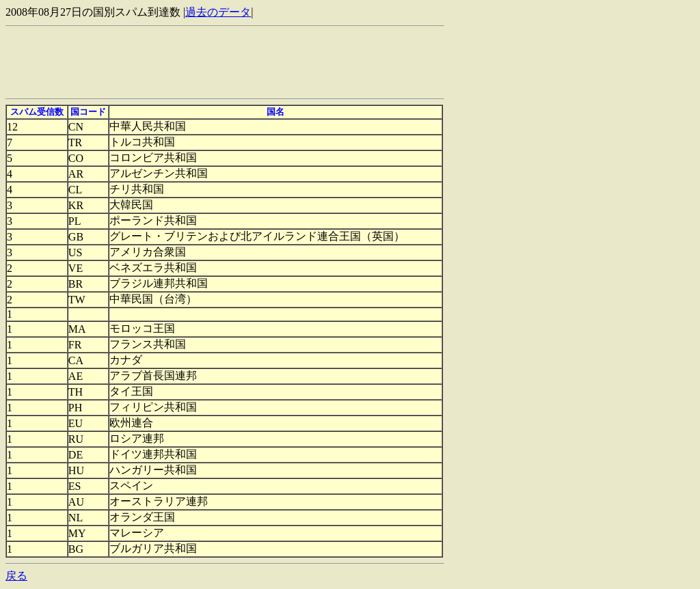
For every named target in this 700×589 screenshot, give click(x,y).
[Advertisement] (254, 62)
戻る (16, 576)
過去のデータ (218, 12)
